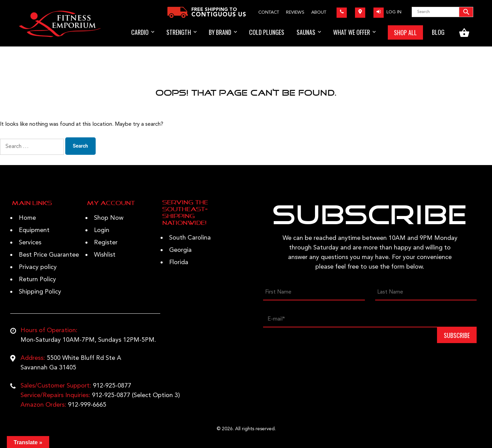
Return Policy (37, 280)
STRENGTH (179, 32)
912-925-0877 (112, 386)
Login (102, 230)
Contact (269, 12)
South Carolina (190, 238)
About (319, 12)
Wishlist (105, 255)
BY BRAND (220, 32)
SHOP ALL (405, 32)
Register (106, 243)
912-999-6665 (87, 405)
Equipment (34, 230)
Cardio (140, 32)
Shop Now (109, 218)
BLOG (438, 32)
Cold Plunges (267, 32)
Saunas (306, 32)
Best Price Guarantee (49, 255)
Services (30, 243)
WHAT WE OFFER (352, 32)
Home (27, 218)
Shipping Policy (40, 292)
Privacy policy (38, 267)
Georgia (180, 250)
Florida (179, 262)
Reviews (295, 12)
